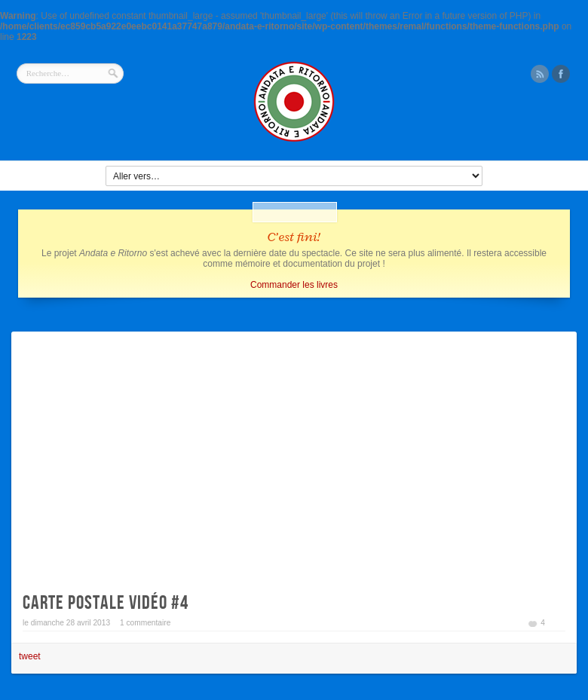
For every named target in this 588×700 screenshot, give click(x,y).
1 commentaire (145, 623)
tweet (30, 656)
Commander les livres (294, 285)
